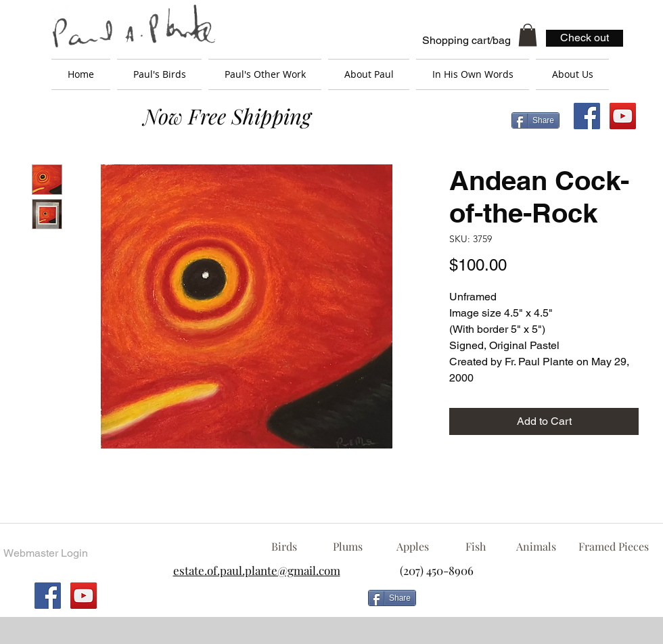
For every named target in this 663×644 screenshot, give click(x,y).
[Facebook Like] (531, 603)
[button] (528, 35)
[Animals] (536, 547)
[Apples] (412, 547)
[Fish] (476, 547)
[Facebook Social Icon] (587, 116)
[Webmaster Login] (45, 553)
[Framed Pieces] (613, 547)
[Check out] (585, 38)
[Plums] (348, 547)
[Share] (535, 120)
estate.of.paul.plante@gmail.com (257, 570)
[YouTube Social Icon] (623, 116)
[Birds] (284, 547)
